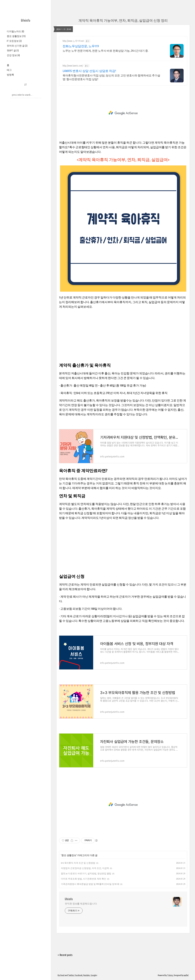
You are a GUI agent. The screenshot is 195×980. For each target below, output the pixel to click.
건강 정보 (13, 55)
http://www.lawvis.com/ (73, 66)
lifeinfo (26, 20)
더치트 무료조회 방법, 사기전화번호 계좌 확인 (84, 879)
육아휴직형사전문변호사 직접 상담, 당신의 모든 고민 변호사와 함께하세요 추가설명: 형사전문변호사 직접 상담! (111, 77)
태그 (9, 70)
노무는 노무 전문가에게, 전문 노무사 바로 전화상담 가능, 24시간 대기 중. (106, 51)
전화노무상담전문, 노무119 (81, 46)
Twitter (71, 975)
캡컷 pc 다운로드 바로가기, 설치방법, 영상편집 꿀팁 (86, 873)
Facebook (79, 975)
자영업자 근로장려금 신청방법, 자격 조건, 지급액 (85, 868)
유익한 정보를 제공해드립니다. (81, 904)
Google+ (94, 975)
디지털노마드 (15, 31)
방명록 (10, 75)
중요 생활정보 (16, 36)
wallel (186, 975)
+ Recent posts (65, 955)
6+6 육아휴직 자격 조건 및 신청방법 (78, 863)
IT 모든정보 (14, 41)
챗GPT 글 (13, 50)
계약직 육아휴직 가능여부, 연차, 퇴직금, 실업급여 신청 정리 (123, 20)
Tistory (170, 975)
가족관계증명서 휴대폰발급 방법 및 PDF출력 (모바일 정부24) (90, 884)
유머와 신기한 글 (17, 46)
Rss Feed (61, 975)
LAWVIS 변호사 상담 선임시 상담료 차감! (89, 71)
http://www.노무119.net (73, 41)
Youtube (86, 975)
